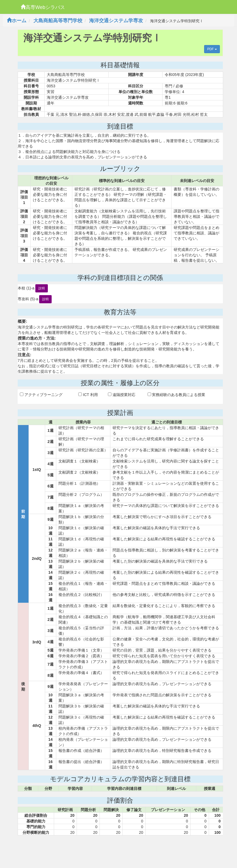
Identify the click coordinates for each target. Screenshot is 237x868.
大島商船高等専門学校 (58, 21)
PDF (212, 49)
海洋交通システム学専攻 (116, 21)
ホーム (17, 21)
